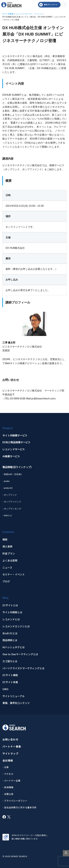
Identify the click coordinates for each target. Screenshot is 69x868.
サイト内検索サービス (15, 436)
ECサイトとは (10, 605)
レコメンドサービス (14, 450)
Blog (5, 598)
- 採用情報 (8, 787)
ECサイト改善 (10, 682)
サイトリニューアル (14, 696)
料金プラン (9, 553)
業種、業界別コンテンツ (16, 703)
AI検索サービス (11, 457)
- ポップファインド (12, 502)
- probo (6, 481)
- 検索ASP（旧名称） (13, 474)
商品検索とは (10, 640)
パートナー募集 (12, 746)
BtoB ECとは (10, 633)
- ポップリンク (10, 495)
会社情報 (8, 761)
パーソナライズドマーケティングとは (23, 668)
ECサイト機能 (10, 675)
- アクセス (8, 774)
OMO (5, 689)
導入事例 (7, 546)
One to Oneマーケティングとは (20, 654)
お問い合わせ (10, 739)
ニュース (7, 568)
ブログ (6, 581)
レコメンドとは (11, 619)
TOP (66, 854)
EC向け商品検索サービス (16, 443)
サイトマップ (10, 753)
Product (8, 428)
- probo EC (8, 488)
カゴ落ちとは (10, 661)
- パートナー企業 (11, 781)
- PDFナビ (7, 516)
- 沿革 (6, 767)
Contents (8, 532)
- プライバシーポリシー (15, 801)
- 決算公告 (8, 794)
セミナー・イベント (14, 574)
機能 (5, 539)
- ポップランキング (12, 509)
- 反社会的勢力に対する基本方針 (20, 807)
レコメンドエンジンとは (16, 626)
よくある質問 (10, 561)
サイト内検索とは (12, 612)
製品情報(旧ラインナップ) (17, 467)
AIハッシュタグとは (14, 647)
